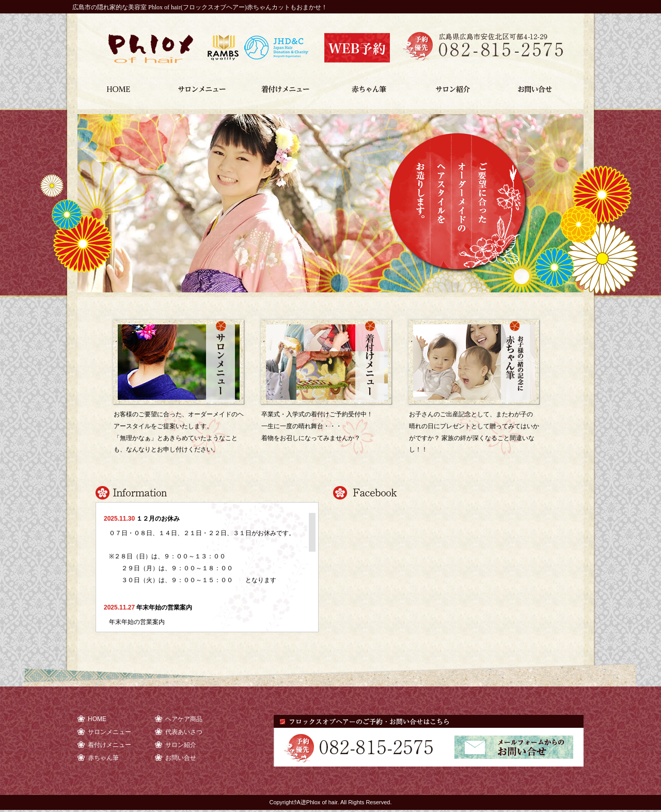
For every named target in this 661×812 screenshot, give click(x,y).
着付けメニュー (288, 85)
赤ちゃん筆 (372, 85)
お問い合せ (540, 85)
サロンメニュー (204, 85)
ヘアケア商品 (184, 719)
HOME (120, 85)
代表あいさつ (184, 732)
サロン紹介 (456, 85)
